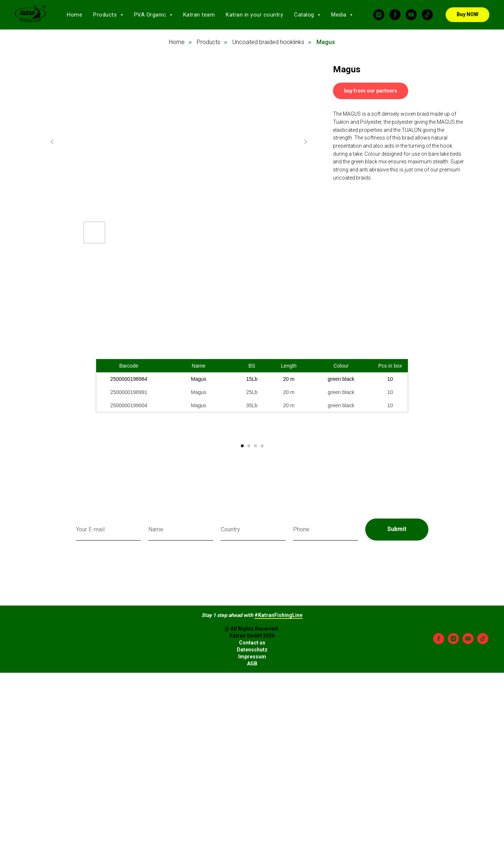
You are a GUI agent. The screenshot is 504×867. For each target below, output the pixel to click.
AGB (252, 803)
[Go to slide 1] (242, 585)
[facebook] (395, 15)
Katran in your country (254, 15)
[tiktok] (427, 15)
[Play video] (252, 504)
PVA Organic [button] (151, 15)
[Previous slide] (52, 142)
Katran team (199, 15)
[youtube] (411, 15)
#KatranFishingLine (278, 754)
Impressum (252, 796)
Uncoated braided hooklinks (268, 42)
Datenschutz (252, 789)
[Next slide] (305, 142)
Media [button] (340, 15)
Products (209, 42)
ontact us (254, 782)
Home (75, 15)
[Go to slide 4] (262, 585)
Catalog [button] (305, 15)
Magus (326, 42)
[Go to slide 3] (255, 585)
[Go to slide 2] (249, 585)
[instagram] (379, 15)
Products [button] (106, 15)
